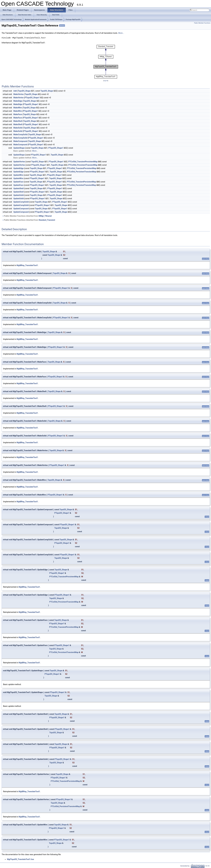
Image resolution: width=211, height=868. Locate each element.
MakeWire (18, 108)
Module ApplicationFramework (36, 19)
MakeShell (18, 121)
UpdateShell (19, 188)
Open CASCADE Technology (12, 19)
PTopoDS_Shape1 (32, 98)
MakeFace (18, 114)
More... (121, 33)
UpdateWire (18, 175)
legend (106, 81)
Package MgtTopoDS (73, 19)
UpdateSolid (19, 195)
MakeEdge (18, 101)
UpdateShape (19, 148)
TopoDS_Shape (24, 91)
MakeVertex (19, 94)
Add (15, 91)
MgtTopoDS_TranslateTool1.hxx (20, 859)
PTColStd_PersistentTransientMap (83, 165)
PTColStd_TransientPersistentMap (83, 162)
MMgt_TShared (45, 216)
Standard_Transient (47, 220)
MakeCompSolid (20, 134)
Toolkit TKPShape (56, 19)
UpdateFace (19, 182)
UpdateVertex (19, 162)
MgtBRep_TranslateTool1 (27, 265)
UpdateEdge (19, 168)
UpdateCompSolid (21, 202)
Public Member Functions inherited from (27, 216)
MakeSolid (18, 128)
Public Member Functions (202, 23)
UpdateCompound (21, 209)
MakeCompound (20, 141)
